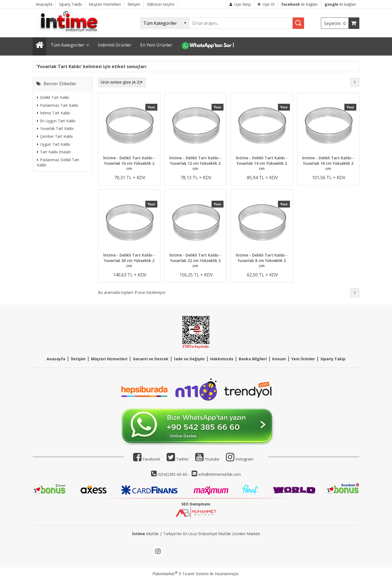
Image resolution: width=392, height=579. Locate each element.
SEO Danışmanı (196, 504)
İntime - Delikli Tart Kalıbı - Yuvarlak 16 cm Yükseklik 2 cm (328, 163)
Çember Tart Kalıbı (55, 136)
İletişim (78, 359)
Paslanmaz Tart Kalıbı (58, 105)
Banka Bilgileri (253, 359)
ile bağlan (299, 4)
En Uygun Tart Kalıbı (56, 121)
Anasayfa (56, 359)
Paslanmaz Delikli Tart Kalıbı (58, 162)
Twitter (178, 459)
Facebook (147, 459)
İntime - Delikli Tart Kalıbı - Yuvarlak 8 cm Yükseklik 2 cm (262, 260)
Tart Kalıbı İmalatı (54, 152)
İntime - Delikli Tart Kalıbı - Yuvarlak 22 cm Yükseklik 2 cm (195, 260)
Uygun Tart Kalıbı (53, 144)
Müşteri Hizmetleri (109, 359)
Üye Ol (266, 4)
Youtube (207, 459)
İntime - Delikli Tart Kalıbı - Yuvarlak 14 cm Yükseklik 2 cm (262, 163)
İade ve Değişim (189, 359)
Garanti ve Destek (151, 359)
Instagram (244, 459)
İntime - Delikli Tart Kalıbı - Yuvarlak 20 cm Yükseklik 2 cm (129, 260)
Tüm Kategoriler (68, 45)
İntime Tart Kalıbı (53, 113)
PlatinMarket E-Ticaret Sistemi (180, 574)
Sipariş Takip (333, 359)
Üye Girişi (240, 4)
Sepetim (336, 23)
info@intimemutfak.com (220, 474)
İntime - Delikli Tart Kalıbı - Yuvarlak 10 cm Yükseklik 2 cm (129, 163)
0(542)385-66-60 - (174, 474)
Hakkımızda (222, 359)
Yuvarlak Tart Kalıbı (55, 128)
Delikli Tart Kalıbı (53, 97)
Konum (279, 359)
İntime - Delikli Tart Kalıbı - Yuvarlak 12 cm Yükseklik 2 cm (195, 163)
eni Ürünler (304, 359)
